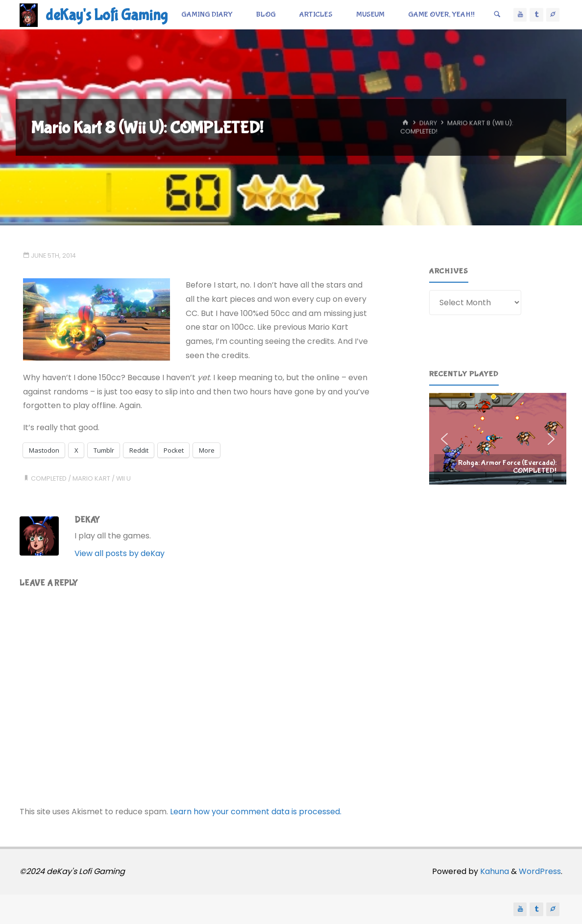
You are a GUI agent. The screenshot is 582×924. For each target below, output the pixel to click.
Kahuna (494, 871)
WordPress (540, 871)
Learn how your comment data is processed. (256, 812)
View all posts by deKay (120, 553)
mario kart (91, 478)
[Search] (497, 15)
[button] (498, 439)
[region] (498, 439)
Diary (428, 123)
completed (49, 478)
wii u (123, 478)
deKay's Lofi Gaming (107, 15)
